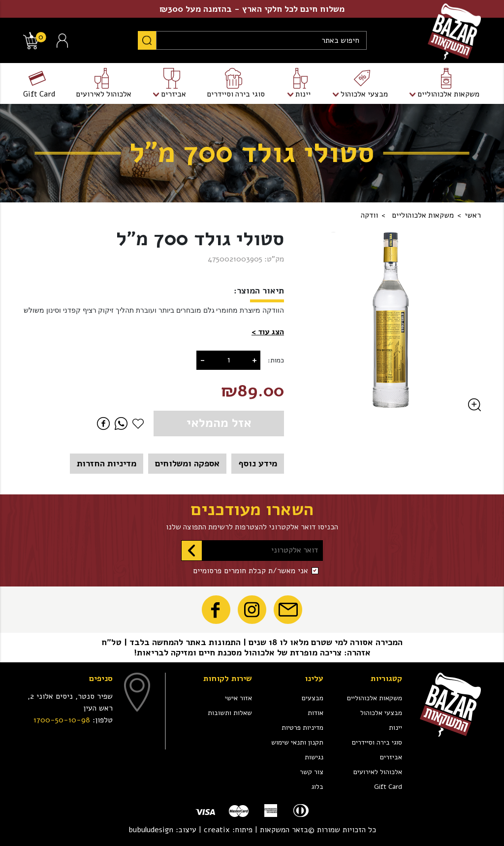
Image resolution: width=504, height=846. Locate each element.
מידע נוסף (258, 463)
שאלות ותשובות (230, 713)
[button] (268, 332)
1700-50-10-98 (62, 720)
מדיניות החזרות (107, 463)
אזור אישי (238, 698)
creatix (217, 830)
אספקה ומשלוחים (187, 463)
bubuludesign (151, 830)
